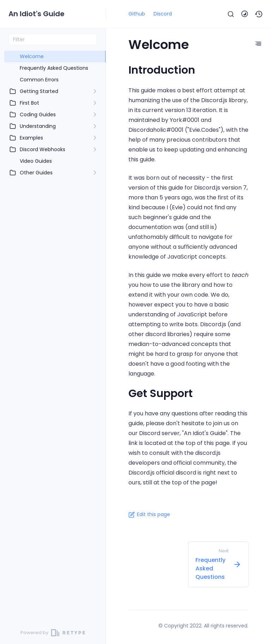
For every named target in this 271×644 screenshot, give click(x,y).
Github (137, 14)
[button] (259, 14)
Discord (163, 14)
